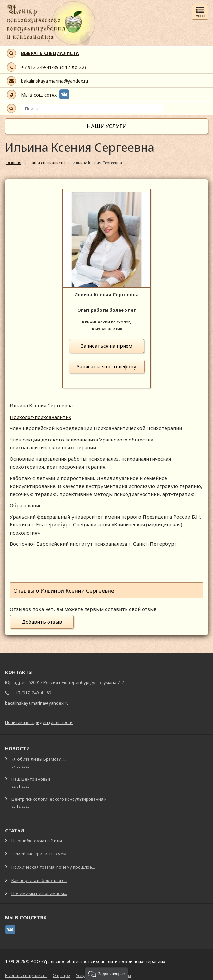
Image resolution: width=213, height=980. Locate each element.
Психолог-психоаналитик (41, 417)
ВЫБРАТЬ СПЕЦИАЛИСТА (50, 53)
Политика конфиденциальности (39, 722)
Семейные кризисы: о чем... (40, 854)
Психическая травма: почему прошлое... (53, 867)
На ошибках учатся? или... (38, 841)
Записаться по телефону (107, 366)
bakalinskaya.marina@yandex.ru (55, 81)
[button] (106, 973)
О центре (61, 976)
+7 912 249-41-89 (40, 67)
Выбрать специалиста (26, 976)
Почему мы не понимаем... (39, 893)
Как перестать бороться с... (39, 880)
